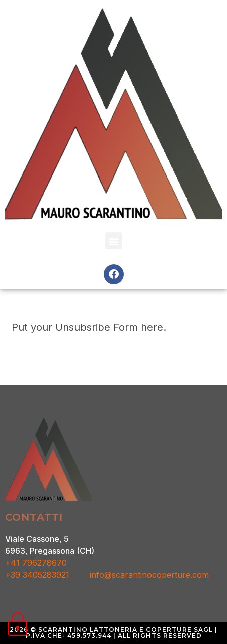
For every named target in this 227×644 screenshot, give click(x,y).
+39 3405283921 (47, 575)
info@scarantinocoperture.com (149, 575)
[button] (113, 241)
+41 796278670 (36, 563)
